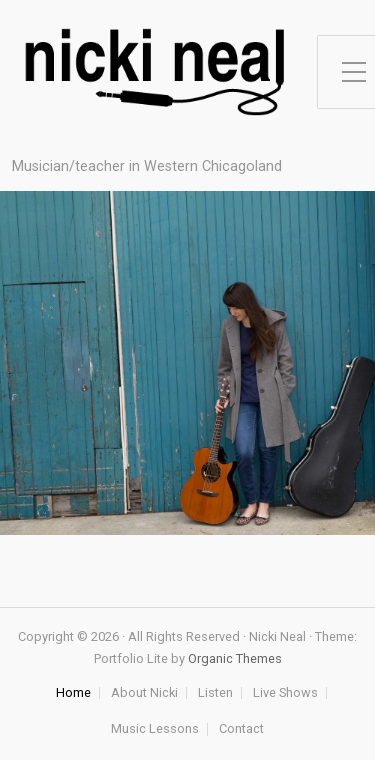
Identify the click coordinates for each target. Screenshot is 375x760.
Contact (241, 729)
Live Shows (285, 693)
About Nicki (144, 693)
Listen (215, 693)
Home (73, 693)
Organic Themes (235, 658)
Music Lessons (155, 729)
